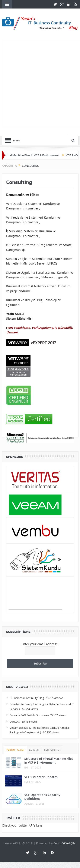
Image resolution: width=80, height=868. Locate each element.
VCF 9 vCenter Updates (41, 777)
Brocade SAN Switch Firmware (29, 715)
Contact (15, 721)
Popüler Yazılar (16, 750)
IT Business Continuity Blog (27, 698)
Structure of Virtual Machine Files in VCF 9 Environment (49, 761)
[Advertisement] (40, 82)
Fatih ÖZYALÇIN (65, 843)
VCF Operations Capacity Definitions (42, 797)
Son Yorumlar (52, 750)
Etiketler (34, 750)
